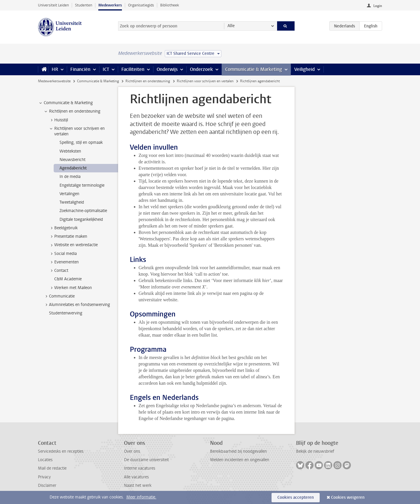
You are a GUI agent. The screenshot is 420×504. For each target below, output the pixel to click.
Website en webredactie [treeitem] (73, 245)
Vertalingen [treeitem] (69, 194)
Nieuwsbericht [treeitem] (72, 160)
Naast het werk (138, 485)
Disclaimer (47, 485)
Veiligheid (304, 69)
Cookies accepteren (296, 497)
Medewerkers (110, 5)
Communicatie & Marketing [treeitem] (65, 103)
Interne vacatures (140, 468)
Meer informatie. (141, 497)
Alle (231, 26)
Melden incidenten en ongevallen (240, 460)
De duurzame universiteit (146, 460)
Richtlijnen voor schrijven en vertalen (205, 81)
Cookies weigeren (348, 497)
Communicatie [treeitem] (59, 296)
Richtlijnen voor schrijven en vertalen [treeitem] (77, 131)
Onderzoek (201, 69)
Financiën (80, 69)
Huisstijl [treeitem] (58, 120)
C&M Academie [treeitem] (68, 279)
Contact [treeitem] (58, 271)
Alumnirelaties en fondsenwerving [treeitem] (77, 305)
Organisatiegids (141, 5)
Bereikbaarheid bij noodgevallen (238, 451)
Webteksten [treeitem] (70, 151)
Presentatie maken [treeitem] (68, 237)
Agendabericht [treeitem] (73, 168)
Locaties (45, 460)
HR (55, 69)
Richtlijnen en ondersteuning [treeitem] (72, 111)
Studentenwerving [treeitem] (66, 313)
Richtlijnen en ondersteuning (148, 81)
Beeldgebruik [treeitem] (63, 228)
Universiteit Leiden (53, 5)
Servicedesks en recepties (61, 451)
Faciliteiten (133, 69)
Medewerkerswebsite (54, 81)
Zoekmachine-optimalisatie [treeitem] (83, 211)
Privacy (44, 477)
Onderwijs (167, 69)
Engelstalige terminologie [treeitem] (82, 185)
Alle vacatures (136, 477)
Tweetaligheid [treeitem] (72, 202)
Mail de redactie (52, 468)
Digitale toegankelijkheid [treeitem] (81, 219)
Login (378, 6)
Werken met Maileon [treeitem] (70, 288)
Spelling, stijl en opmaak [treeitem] (81, 142)
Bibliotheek (170, 5)
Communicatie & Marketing (254, 69)
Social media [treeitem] (63, 254)
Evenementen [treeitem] (64, 262)
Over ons (132, 451)
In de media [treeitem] (70, 177)
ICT (106, 69)
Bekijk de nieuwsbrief (315, 451)
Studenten (84, 5)
